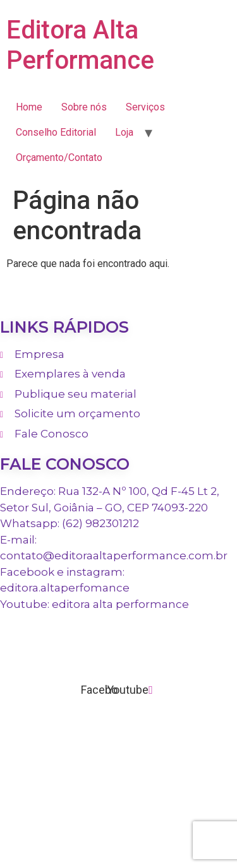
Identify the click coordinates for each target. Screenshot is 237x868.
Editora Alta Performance (80, 45)
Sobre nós (84, 107)
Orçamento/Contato (59, 158)
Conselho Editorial (56, 132)
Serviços (145, 107)
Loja (124, 132)
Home (29, 107)
